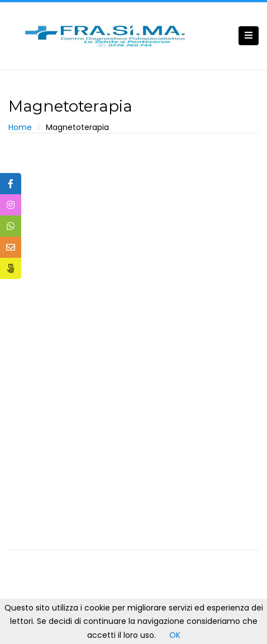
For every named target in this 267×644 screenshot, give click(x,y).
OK (175, 635)
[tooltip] (11, 184)
